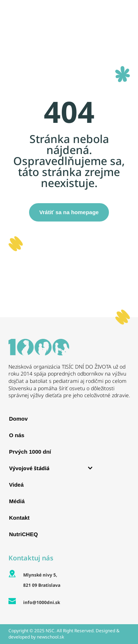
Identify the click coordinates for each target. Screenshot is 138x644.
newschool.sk (50, 637)
